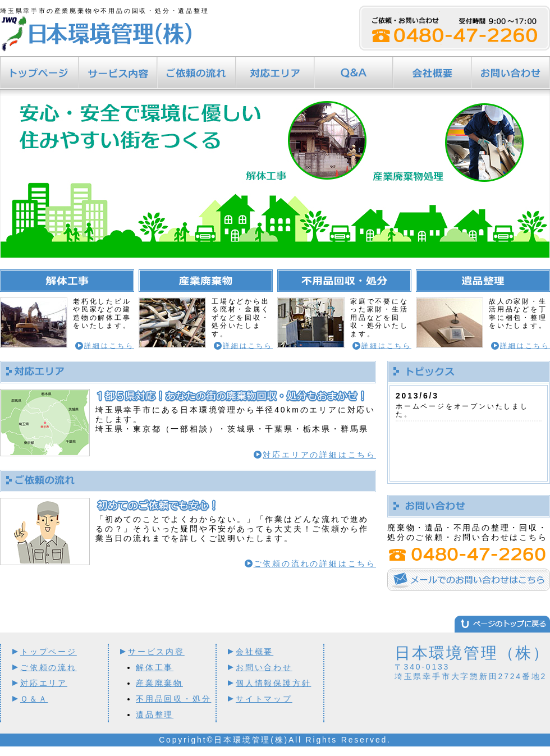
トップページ (39, 73)
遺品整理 (155, 714)
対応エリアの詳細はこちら (319, 455)
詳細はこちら (109, 346)
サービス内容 (118, 73)
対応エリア (275, 73)
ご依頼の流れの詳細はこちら (315, 563)
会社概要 (432, 73)
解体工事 (155, 667)
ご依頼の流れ (196, 73)
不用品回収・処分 (173, 699)
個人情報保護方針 (273, 683)
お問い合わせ (511, 73)
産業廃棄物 (159, 683)
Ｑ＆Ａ (354, 73)
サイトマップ (264, 699)
